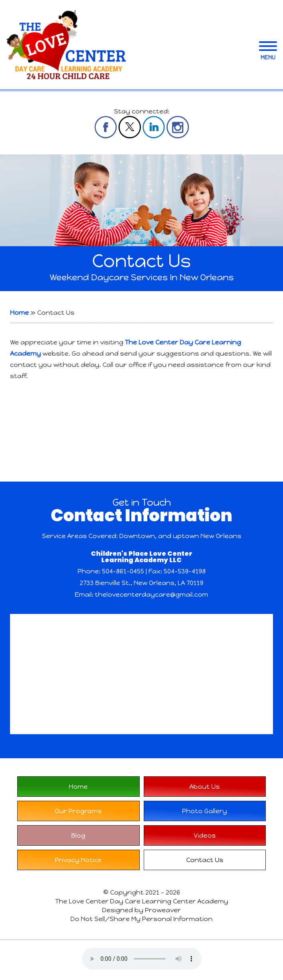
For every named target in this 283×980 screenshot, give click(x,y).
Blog (78, 835)
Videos (205, 835)
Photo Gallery (205, 811)
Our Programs (78, 811)
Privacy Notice (78, 860)
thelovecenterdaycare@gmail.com (152, 594)
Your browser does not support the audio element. (142, 959)
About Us (205, 787)
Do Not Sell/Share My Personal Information (141, 919)
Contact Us (205, 860)
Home (19, 313)
